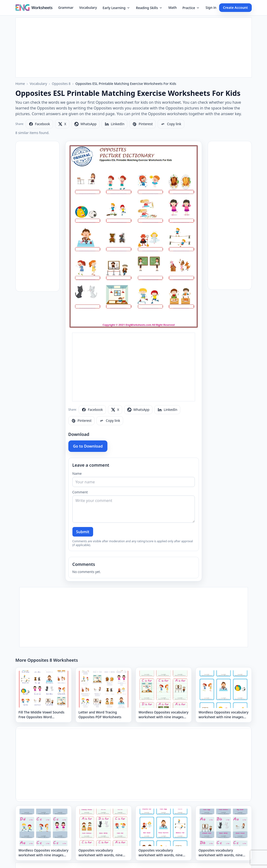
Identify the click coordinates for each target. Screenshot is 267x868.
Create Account (235, 8)
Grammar (66, 8)
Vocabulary (88, 8)
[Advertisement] (134, 47)
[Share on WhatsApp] (85, 124)
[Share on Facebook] (39, 124)
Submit (83, 532)
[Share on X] (62, 124)
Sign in (211, 8)
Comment (80, 492)
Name (77, 473)
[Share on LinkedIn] (114, 124)
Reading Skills (149, 8)
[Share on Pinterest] (143, 124)
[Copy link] (171, 124)
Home (20, 84)
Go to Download (88, 446)
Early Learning (116, 8)
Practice (191, 8)
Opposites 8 (61, 84)
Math (173, 8)
